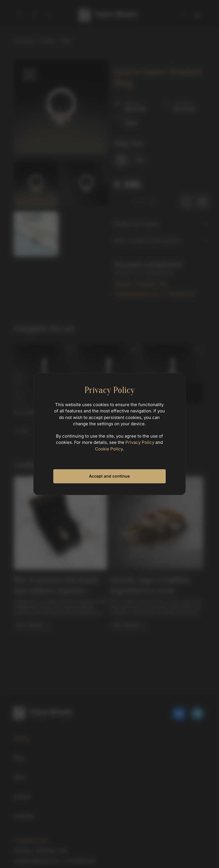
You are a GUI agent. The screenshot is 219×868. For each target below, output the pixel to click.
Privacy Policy (140, 442)
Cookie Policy (109, 449)
